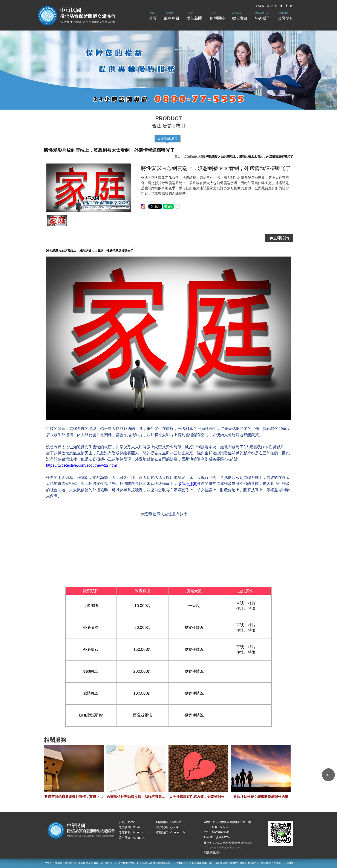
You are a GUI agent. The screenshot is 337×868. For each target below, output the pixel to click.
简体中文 (272, 6)
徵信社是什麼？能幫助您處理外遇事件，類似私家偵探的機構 (261, 797)
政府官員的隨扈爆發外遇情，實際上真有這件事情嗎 (74, 797)
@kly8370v (223, 837)
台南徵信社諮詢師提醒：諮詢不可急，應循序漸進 (136, 797)
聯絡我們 (263, 16)
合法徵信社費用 (168, 138)
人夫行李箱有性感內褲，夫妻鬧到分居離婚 (198, 797)
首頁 (153, 16)
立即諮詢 (279, 238)
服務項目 (172, 16)
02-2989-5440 (221, 832)
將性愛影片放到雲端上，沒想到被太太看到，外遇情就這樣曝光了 (90, 251)
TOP (329, 775)
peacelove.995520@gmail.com (234, 843)
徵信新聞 (194, 16)
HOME (260, 6)
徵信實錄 (240, 16)
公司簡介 (285, 16)
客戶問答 (217, 16)
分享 (142, 205)
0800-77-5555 (221, 827)
